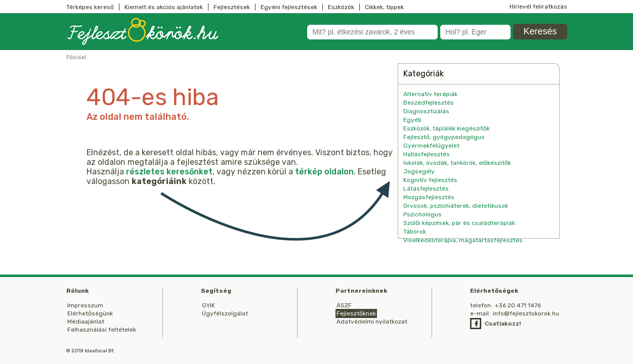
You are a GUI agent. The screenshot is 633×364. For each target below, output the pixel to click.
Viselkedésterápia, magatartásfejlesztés (463, 240)
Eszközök (341, 7)
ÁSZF (344, 305)
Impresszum (85, 305)
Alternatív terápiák (430, 94)
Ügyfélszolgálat (225, 313)
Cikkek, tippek (384, 7)
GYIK (208, 305)
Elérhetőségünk (90, 313)
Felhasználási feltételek (102, 330)
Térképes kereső (90, 7)
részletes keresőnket (169, 172)
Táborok (415, 232)
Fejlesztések (232, 7)
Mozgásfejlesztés (429, 197)
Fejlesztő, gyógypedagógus (444, 137)
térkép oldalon (324, 172)
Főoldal (76, 57)
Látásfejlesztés (426, 189)
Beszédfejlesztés (429, 103)
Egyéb (412, 120)
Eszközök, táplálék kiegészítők (447, 128)
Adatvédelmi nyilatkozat (372, 322)
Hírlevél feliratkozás (538, 7)
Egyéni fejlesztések (289, 7)
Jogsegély (419, 171)
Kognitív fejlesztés (430, 180)
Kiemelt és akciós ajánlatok (164, 7)
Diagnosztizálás (426, 111)
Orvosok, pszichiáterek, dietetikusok (456, 206)
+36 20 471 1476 (518, 305)
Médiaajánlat (86, 322)
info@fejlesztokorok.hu (526, 313)
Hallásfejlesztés (427, 154)
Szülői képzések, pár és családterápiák (459, 223)
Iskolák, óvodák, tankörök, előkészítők (457, 163)
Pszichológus (423, 214)
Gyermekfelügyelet (431, 146)
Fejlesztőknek (356, 313)
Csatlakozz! (503, 324)
